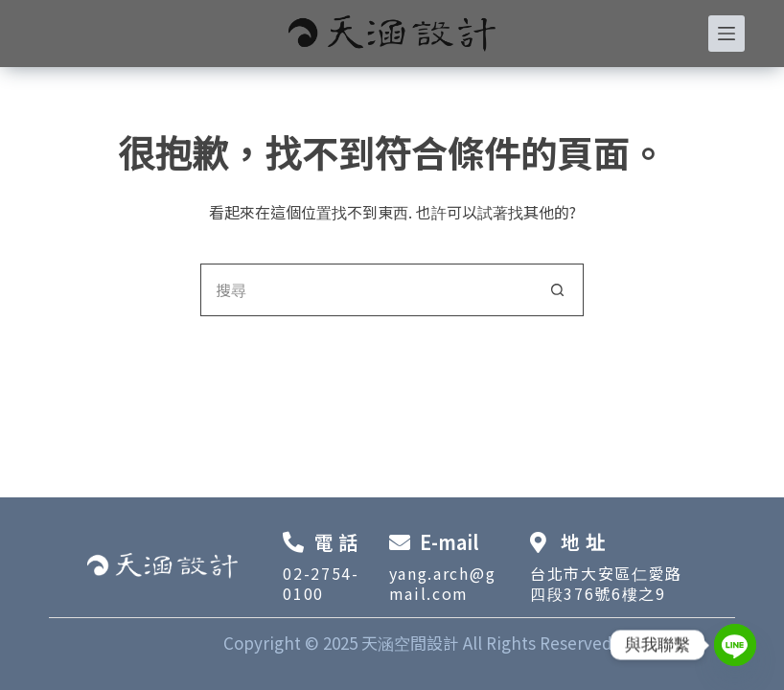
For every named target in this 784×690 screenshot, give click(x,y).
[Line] (735, 645)
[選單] (726, 34)
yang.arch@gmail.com (443, 583)
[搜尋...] (366, 290)
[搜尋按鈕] (557, 290)
